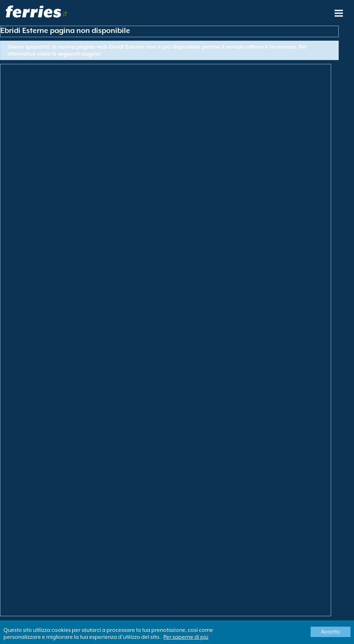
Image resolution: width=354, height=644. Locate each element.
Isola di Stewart (265, 539)
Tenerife (177, 551)
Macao (18, 362)
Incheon (256, 262)
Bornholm (258, 117)
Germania (180, 206)
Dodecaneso (104, 162)
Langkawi (179, 328)
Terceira (256, 551)
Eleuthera (258, 173)
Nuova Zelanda (265, 417)
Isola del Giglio (265, 206)
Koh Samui (259, 306)
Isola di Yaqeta (106, 606)
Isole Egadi (22, 73)
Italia (173, 284)
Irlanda (176, 273)
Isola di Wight (26, 284)
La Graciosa (24, 328)
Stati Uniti (100, 573)
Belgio (254, 106)
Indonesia (21, 273)
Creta (16, 150)
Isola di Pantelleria (190, 439)
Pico (14, 462)
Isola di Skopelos (267, 517)
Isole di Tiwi (102, 562)
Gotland (98, 217)
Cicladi (176, 150)
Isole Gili (19, 217)
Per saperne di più (186, 637)
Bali (92, 106)
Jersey (95, 295)
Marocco (178, 395)
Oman (254, 428)
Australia (178, 95)
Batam (175, 106)
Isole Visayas (183, 584)
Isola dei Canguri (188, 295)
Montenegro (103, 395)
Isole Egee (100, 73)
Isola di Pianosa (266, 451)
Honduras (100, 250)
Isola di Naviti (105, 417)
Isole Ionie (100, 273)
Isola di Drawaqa (30, 173)
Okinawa (179, 428)
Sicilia (95, 517)
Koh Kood (21, 306)
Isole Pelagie (262, 439)
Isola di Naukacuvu (32, 417)
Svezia (17, 551)
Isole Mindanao (28, 395)
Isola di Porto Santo (270, 462)
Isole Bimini (102, 117)
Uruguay (178, 573)
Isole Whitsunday (267, 595)
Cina (15, 139)
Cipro (253, 150)
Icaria (174, 262)
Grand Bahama (28, 228)
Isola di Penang (28, 451)
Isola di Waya (105, 595)
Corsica (177, 139)
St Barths (99, 539)
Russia (96, 484)
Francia (18, 206)
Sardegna (21, 506)
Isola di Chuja (105, 139)
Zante (174, 606)
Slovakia (19, 528)
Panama (98, 439)
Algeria (176, 84)
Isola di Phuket (185, 451)
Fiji (250, 184)
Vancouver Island (30, 584)
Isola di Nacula (106, 406)
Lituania (19, 350)
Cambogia (102, 128)
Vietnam (98, 584)
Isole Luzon (260, 350)
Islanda (97, 262)
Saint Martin (182, 539)
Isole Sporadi (25, 539)
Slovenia (99, 528)
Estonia (97, 184)
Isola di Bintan (184, 117)
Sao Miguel (260, 495)
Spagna (256, 528)
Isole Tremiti (182, 562)
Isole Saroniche (186, 506)
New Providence (187, 417)
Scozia (254, 506)
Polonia (97, 462)
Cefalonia (259, 295)
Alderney (99, 84)
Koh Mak (99, 306)
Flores (175, 195)
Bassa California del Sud (39, 106)
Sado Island (182, 484)
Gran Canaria (263, 217)
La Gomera (260, 317)
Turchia (18, 573)
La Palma (99, 328)
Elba (172, 173)
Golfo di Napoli (186, 239)
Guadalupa (23, 239)
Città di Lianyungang (272, 339)
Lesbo (175, 339)
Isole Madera (104, 362)
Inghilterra (22, 184)
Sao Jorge (179, 495)
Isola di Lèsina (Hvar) (272, 250)
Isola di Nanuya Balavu (196, 406)
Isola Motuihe (263, 395)
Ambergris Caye (266, 84)
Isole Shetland (26, 517)
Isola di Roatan (265, 473)
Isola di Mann (263, 273)
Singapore (180, 517)
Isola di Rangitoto (189, 473)
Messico (256, 384)
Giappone (22, 295)
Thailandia (22, 562)
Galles (17, 595)
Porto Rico (100, 473)
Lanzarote (22, 339)
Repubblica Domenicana (198, 162)
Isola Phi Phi (102, 451)
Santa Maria (103, 495)
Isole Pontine (183, 462)
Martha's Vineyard (269, 373)
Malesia (256, 362)
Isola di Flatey (105, 195)
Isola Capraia (263, 128)
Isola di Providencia (33, 473)
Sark (93, 506)
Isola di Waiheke (267, 584)
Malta (95, 373)
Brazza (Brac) (26, 128)
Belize (16, 117)
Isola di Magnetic (188, 362)
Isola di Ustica (264, 573)
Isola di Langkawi (268, 328)
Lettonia (98, 339)
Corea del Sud (185, 528)
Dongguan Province (271, 162)
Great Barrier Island (112, 228)
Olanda (18, 250)
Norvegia (100, 428)
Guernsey (100, 239)
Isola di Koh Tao (108, 317)
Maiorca (19, 373)
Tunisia (255, 562)
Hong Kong (181, 250)
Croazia (98, 150)
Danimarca (23, 162)
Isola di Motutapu (31, 406)
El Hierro (98, 173)
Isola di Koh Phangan (193, 306)
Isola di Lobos (105, 350)
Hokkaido (258, 239)
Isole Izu (256, 284)
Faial (173, 184)
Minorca (177, 384)
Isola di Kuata (184, 317)
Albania (19, 84)
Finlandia (20, 195)
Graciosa (179, 217)
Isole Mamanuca (188, 373)
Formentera (261, 195)
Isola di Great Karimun (195, 228)
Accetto (331, 632)
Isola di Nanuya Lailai (273, 406)
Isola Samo (260, 484)
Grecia (255, 228)
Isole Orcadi (24, 439)
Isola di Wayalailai (190, 595)
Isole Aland (260, 73)
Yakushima (22, 606)
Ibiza (15, 262)
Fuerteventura (106, 206)
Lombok (177, 350)
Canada (177, 128)
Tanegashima (105, 551)
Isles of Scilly (103, 284)
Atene (95, 95)
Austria (255, 95)
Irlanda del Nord (29, 428)
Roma (16, 484)
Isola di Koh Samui (32, 317)
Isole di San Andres (32, 495)
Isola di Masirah (28, 384)
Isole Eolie (179, 73)
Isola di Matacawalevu (116, 384)
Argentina (21, 95)
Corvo (254, 139)
